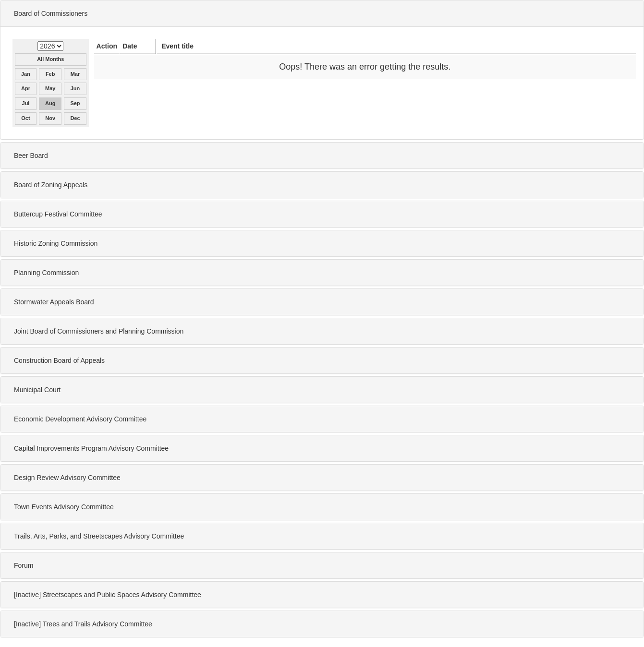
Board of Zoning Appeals (51, 185)
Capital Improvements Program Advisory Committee (91, 448)
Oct (25, 118)
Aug (50, 103)
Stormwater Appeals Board (54, 302)
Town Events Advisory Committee (64, 507)
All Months (50, 59)
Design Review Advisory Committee (67, 478)
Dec (75, 118)
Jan (26, 74)
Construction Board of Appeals (59, 360)
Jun (75, 88)
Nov (50, 118)
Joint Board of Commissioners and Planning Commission (99, 331)
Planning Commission (46, 273)
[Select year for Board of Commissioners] (50, 46)
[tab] (322, 13)
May (50, 88)
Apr (26, 88)
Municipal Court (37, 390)
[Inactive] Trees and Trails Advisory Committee (83, 624)
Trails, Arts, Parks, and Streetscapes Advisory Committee (99, 536)
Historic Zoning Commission (56, 243)
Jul (26, 103)
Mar (75, 74)
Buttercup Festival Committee (58, 214)
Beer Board (31, 156)
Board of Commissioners (51, 13)
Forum (24, 565)
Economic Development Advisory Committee (80, 419)
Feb (50, 74)
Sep (75, 103)
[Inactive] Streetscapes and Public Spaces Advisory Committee (108, 595)
